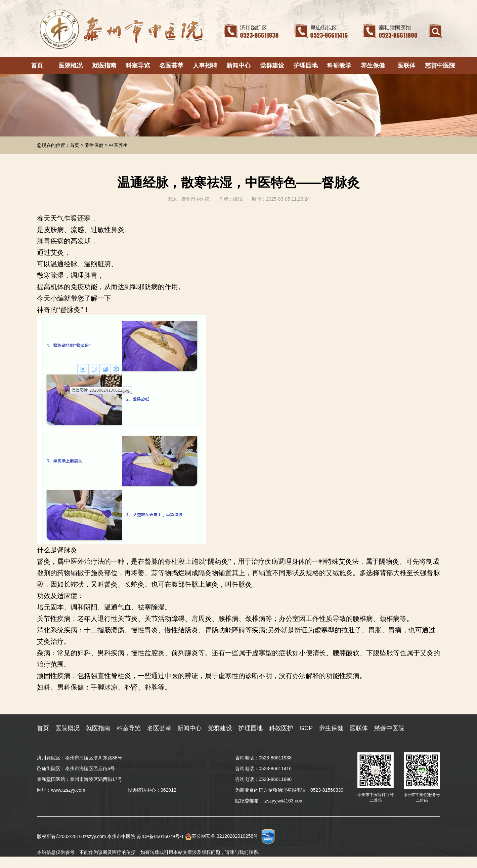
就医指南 (104, 66)
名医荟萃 (171, 66)
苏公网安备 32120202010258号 (222, 836)
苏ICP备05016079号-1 (160, 836)
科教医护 (281, 728)
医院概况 (71, 66)
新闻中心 (238, 66)
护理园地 (306, 66)
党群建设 (272, 66)
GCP (306, 728)
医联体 (406, 66)
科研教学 (339, 66)
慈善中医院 (440, 66)
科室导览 (138, 66)
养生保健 (373, 66)
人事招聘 (205, 66)
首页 (37, 66)
